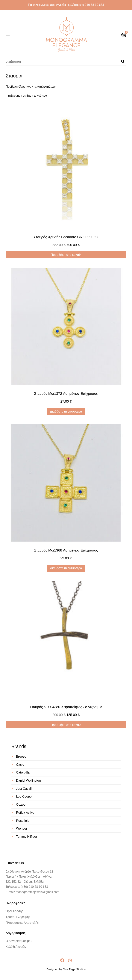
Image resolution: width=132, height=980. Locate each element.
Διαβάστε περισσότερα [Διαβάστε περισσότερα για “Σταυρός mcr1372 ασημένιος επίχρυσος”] (66, 412)
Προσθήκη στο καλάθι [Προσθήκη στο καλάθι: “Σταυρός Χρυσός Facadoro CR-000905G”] (66, 255)
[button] (8, 35)
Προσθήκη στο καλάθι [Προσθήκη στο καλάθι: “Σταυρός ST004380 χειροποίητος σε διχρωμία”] (66, 725)
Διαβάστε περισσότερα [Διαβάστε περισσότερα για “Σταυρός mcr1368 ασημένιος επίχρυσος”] (66, 568)
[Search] (123, 62)
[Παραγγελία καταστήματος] (66, 96)
